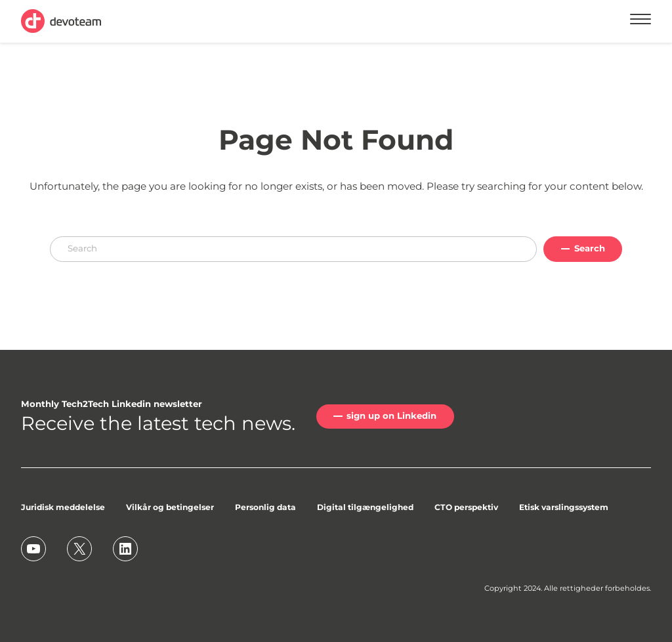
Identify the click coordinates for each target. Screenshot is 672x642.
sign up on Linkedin (391, 416)
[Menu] (640, 21)
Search (590, 248)
